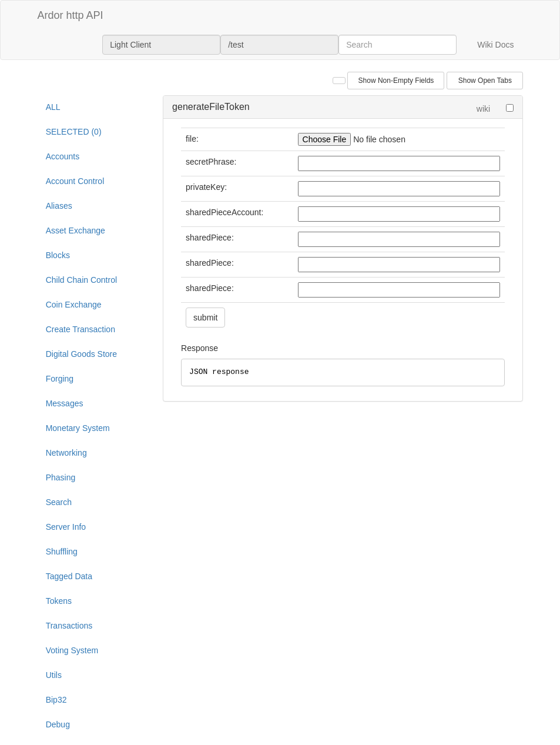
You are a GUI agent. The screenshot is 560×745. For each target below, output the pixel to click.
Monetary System (78, 428)
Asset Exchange (76, 230)
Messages (65, 403)
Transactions (69, 626)
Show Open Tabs (485, 81)
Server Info (66, 527)
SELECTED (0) (74, 132)
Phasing (61, 477)
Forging (60, 379)
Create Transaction (81, 329)
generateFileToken (211, 107)
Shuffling (62, 552)
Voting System (72, 650)
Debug (58, 724)
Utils (54, 675)
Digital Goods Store (81, 354)
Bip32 (56, 700)
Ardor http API (71, 15)
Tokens (59, 601)
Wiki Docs (495, 45)
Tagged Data (69, 576)
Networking (66, 453)
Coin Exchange (74, 305)
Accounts (63, 156)
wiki (483, 109)
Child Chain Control (81, 280)
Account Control (75, 181)
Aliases (59, 206)
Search (59, 502)
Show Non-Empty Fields (396, 81)
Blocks (58, 255)
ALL (53, 107)
